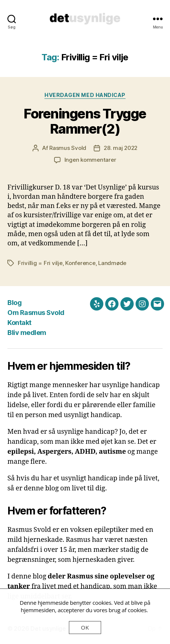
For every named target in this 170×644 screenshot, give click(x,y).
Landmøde (112, 263)
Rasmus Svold (68, 148)
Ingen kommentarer (90, 160)
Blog (14, 303)
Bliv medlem (27, 333)
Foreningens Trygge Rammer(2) (85, 121)
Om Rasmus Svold (36, 313)
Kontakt (19, 323)
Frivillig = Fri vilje (40, 263)
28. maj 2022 (121, 148)
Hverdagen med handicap (85, 95)
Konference (80, 263)
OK (85, 627)
